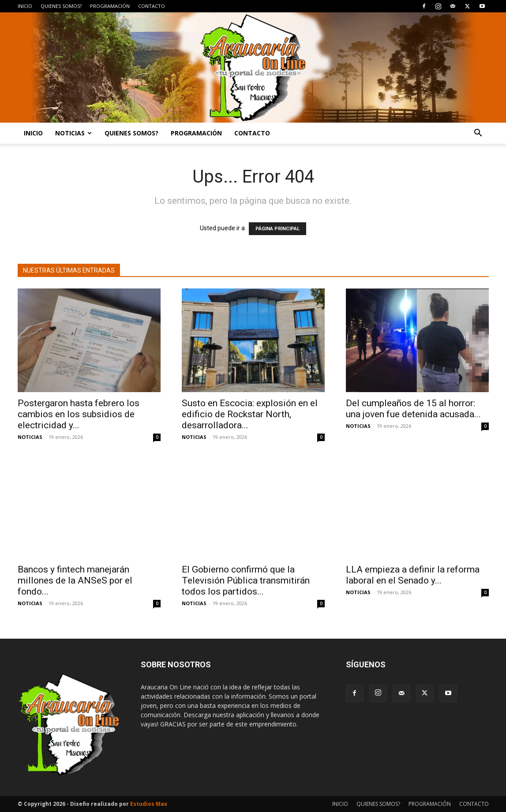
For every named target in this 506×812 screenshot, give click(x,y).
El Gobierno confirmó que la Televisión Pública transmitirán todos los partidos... (246, 580)
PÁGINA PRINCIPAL (277, 229)
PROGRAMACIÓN (110, 6)
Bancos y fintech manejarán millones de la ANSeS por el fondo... (75, 580)
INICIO (25, 6)
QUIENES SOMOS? (61, 6)
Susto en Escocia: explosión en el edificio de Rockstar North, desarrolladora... (250, 414)
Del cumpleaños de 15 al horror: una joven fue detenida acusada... (413, 409)
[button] (478, 134)
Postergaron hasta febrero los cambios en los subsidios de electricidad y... (79, 414)
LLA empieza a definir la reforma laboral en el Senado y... (413, 575)
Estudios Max (149, 804)
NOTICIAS (73, 133)
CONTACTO (152, 6)
